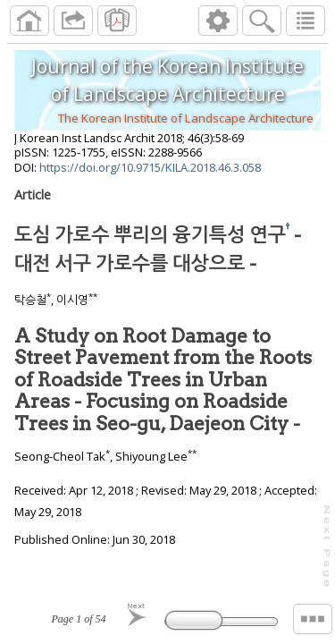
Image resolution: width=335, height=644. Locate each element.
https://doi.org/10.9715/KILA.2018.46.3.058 (150, 167)
